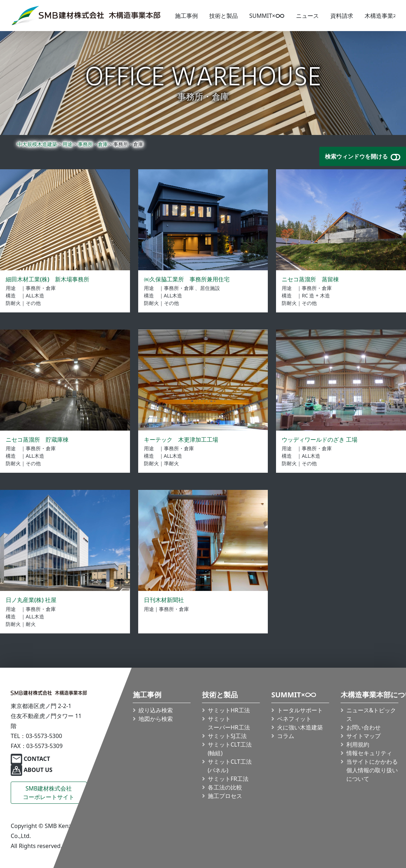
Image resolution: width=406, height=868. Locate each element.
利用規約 (358, 744)
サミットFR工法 (228, 779)
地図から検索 (156, 719)
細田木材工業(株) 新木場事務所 (47, 279)
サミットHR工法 (229, 710)
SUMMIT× (267, 16)
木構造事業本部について (370, 695)
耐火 (31, 624)
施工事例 (186, 16)
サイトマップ (364, 736)
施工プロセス (225, 796)
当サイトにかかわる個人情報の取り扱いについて (372, 770)
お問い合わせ (364, 727)
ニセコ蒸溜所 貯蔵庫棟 (37, 440)
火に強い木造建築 (300, 727)
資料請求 (342, 16)
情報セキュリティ (369, 753)
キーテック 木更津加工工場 (181, 440)
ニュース (307, 16)
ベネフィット (294, 719)
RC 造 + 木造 (316, 295)
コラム (286, 736)
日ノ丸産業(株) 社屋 (31, 600)
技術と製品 (224, 16)
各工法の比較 (225, 787)
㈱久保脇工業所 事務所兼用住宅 (187, 279)
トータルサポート (300, 710)
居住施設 (210, 288)
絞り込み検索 (156, 710)
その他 (33, 303)
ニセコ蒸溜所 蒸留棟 (310, 279)
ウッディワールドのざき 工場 (320, 440)
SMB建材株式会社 (49, 793)
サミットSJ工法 (227, 736)
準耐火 (171, 463)
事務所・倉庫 (41, 288)
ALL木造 (35, 295)
